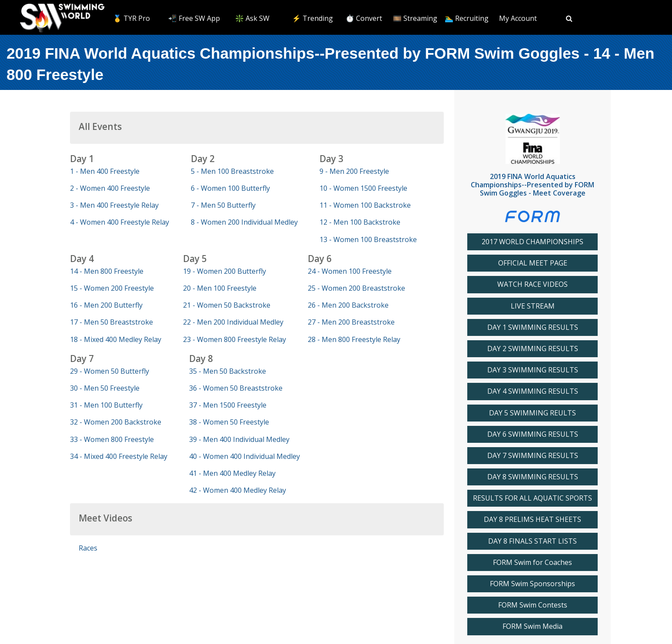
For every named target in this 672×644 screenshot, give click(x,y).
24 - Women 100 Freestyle (350, 271)
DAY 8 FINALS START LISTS (532, 541)
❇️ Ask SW (252, 18)
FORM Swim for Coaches (532, 563)
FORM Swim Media (532, 626)
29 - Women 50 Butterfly (110, 371)
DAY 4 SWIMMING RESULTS (533, 391)
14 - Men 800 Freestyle (107, 271)
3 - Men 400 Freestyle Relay (114, 205)
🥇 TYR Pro (131, 18)
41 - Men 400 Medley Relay (232, 473)
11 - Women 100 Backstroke (365, 205)
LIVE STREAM (533, 306)
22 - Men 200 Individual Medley (233, 322)
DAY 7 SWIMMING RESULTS (533, 456)
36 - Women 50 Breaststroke (236, 388)
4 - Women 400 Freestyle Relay (120, 222)
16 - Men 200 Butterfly (106, 305)
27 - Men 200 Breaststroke (351, 322)
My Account (518, 18)
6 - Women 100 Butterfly (230, 188)
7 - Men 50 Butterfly (223, 205)
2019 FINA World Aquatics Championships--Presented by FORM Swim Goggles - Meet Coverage (532, 185)
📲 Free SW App (194, 18)
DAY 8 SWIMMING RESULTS (533, 477)
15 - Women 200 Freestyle (112, 288)
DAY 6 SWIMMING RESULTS (533, 434)
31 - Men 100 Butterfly (106, 405)
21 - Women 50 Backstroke (227, 305)
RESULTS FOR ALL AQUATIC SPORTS (532, 498)
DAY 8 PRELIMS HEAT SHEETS (532, 520)
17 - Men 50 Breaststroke (111, 322)
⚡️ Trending (313, 18)
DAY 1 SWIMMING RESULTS (533, 327)
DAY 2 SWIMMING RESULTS (533, 349)
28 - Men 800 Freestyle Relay (354, 339)
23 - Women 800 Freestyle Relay (235, 339)
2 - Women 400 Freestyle (110, 188)
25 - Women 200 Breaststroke (356, 288)
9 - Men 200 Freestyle (354, 171)
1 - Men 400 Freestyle (105, 171)
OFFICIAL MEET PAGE (533, 263)
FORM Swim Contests (533, 605)
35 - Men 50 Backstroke (228, 371)
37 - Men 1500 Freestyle (228, 405)
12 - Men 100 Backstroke (360, 222)
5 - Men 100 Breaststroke (232, 171)
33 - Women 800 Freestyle (112, 439)
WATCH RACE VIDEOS (532, 284)
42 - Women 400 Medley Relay (238, 490)
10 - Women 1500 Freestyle (363, 188)
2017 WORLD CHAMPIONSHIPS (532, 242)
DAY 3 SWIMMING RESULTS (533, 370)
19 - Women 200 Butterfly (225, 271)
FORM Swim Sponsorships (532, 584)
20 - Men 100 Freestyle (220, 288)
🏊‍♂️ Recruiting (467, 18)
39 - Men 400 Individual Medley (239, 439)
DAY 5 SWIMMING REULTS (532, 413)
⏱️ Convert (364, 18)
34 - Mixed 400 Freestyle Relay (119, 456)
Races (88, 548)
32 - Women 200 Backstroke (116, 422)
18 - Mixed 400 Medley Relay (116, 339)
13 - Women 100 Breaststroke (368, 239)
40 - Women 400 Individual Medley (245, 456)
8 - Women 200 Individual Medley (244, 222)
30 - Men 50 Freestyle (105, 388)
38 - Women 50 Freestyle (229, 422)
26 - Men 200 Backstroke (348, 305)
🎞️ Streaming (415, 18)
